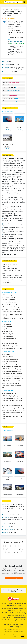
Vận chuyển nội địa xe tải (10, 341)
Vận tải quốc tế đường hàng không (13, 401)
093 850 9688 (18, 37)
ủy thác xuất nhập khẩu (10, 300)
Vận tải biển (7, 354)
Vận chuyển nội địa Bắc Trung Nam (13, 348)
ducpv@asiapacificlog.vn (16, 41)
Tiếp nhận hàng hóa (9, 295)
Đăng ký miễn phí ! (14, 578)
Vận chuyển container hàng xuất (12, 366)
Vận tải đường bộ (8, 329)
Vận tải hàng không (9, 391)
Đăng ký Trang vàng (10, 590)
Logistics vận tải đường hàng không (13, 403)
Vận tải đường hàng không (11, 396)
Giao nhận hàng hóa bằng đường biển (14, 383)
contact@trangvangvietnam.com (14, 632)
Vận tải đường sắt (8, 331)
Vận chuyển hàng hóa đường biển (12, 371)
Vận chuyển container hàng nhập (12, 369)
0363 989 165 (11, 88)
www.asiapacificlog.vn (17, 44)
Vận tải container (8, 327)
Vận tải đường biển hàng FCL (11, 362)
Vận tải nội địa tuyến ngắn (10, 343)
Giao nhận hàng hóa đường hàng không (14, 410)
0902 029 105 (12, 33)
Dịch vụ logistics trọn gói (10, 292)
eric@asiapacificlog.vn (13, 101)
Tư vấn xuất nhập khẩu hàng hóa (12, 307)
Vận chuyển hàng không (10, 393)
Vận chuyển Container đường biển (13, 374)
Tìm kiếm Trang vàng (11, 2)
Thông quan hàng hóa (9, 297)
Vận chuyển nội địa (8, 336)
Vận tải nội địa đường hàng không (13, 398)
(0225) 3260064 (15, 31)
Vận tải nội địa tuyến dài (10, 339)
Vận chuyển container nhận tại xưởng (13, 381)
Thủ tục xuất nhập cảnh (10, 302)
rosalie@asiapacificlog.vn (13, 91)
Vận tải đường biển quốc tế (11, 359)
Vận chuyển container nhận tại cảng (13, 378)
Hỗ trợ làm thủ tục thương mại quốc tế (14, 318)
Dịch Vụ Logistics (8, 111)
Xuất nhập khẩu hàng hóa (10, 304)
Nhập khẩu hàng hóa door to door (13, 312)
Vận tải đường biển (9, 334)
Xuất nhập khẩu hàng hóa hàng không (14, 408)
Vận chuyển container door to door (13, 376)
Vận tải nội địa (7, 321)
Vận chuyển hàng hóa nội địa (11, 346)
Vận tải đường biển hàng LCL (11, 364)
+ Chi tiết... (7, 130)
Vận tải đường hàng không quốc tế (13, 405)
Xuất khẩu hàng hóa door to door (12, 309)
